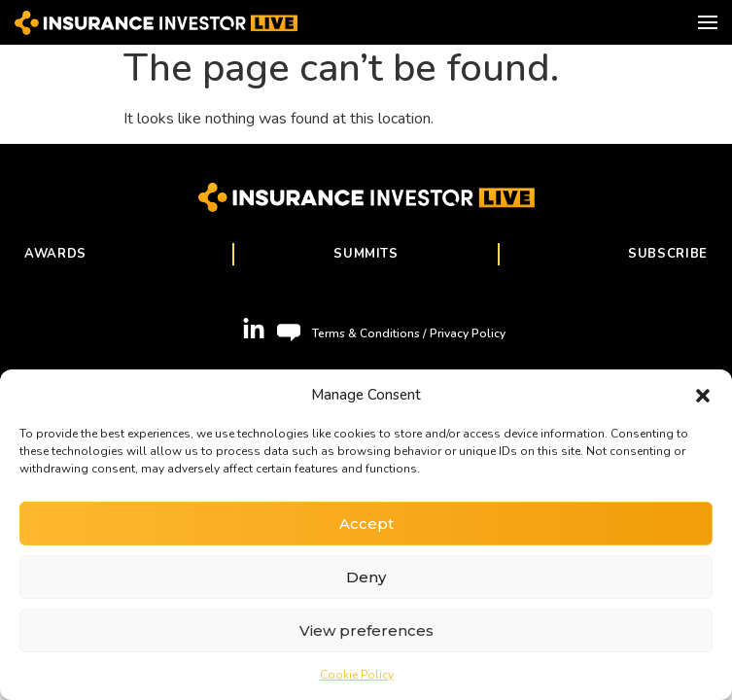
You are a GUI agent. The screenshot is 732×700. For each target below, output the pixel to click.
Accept (366, 524)
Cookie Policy (357, 675)
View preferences (366, 630)
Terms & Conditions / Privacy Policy (409, 333)
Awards (55, 254)
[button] (703, 395)
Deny (366, 577)
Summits (366, 254)
